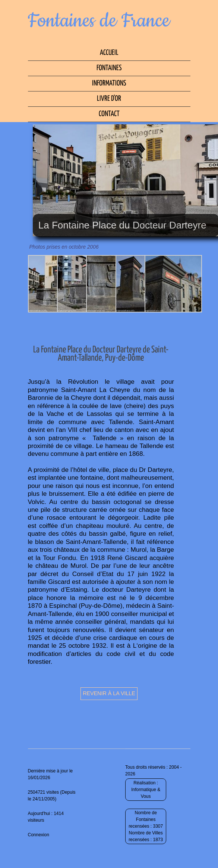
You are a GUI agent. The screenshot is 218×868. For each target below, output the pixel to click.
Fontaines (109, 68)
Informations (109, 83)
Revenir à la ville (109, 693)
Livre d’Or (109, 99)
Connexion (39, 835)
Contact (109, 114)
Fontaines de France (99, 21)
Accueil (109, 53)
